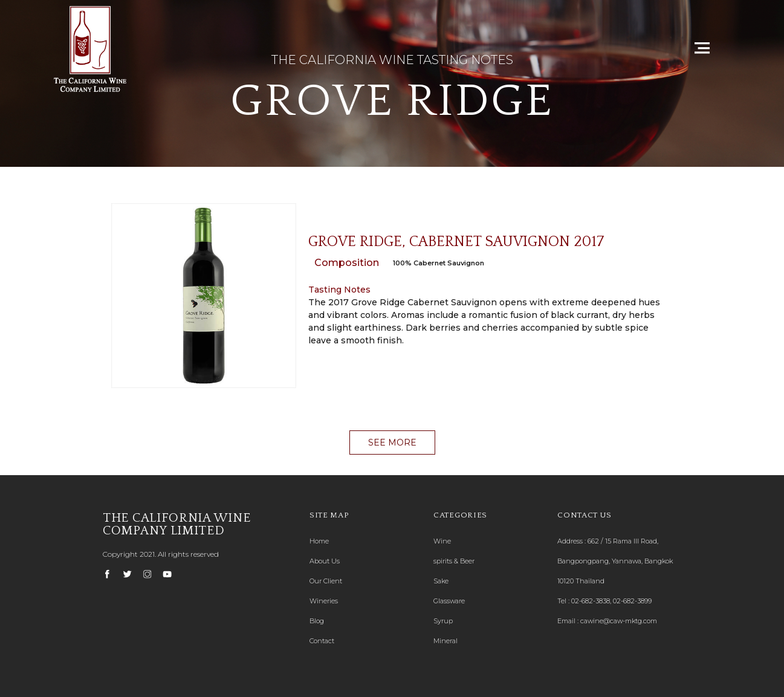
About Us (325, 561)
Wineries (324, 601)
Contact (322, 641)
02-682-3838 (591, 601)
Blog (317, 621)
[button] (392, 443)
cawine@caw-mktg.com (619, 621)
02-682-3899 (632, 601)
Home (319, 541)
